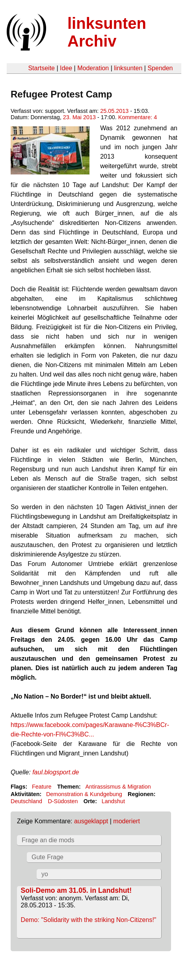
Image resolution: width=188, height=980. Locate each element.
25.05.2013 (114, 111)
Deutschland (26, 801)
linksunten (128, 68)
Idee (66, 68)
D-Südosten (63, 801)
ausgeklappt (91, 821)
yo (45, 874)
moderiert (127, 821)
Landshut (113, 801)
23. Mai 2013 (79, 117)
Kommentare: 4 (138, 117)
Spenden (160, 68)
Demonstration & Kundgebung (84, 794)
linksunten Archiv (107, 32)
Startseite (41, 68)
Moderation (93, 68)
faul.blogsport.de (56, 772)
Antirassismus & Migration (118, 787)
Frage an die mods (48, 840)
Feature (42, 787)
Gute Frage (47, 857)
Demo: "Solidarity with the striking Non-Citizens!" (89, 920)
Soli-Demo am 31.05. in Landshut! (76, 890)
